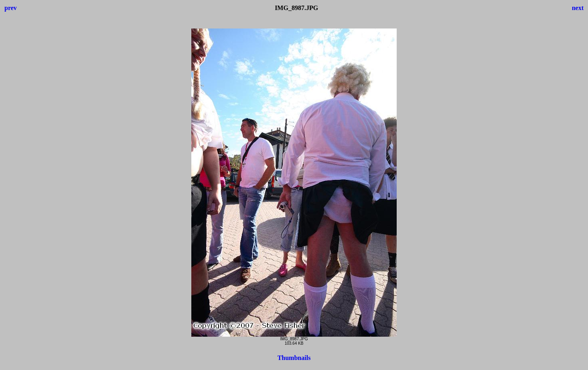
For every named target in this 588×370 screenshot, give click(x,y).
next (578, 8)
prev (11, 8)
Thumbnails (294, 358)
